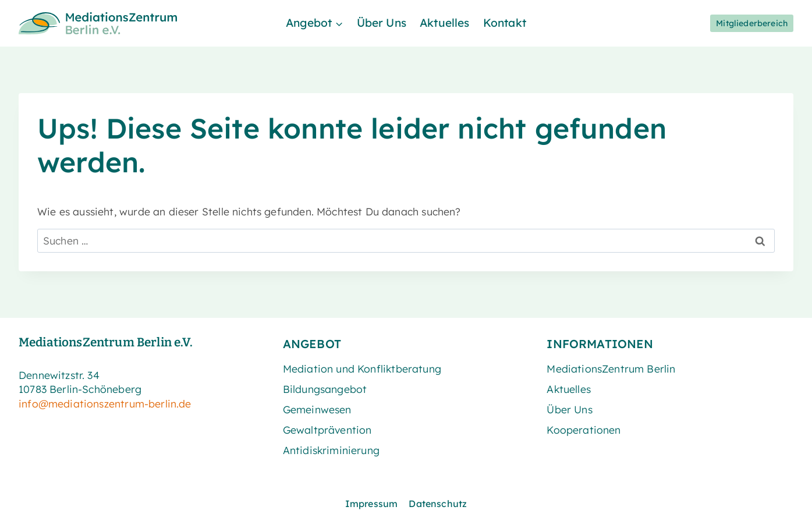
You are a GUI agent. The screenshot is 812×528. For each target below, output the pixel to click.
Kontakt (505, 23)
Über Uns (382, 23)
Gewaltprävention (327, 430)
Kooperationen (584, 430)
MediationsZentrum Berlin (611, 368)
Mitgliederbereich (752, 23)
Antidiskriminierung (331, 450)
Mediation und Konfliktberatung (362, 368)
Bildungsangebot (325, 389)
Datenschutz (438, 504)
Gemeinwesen (317, 409)
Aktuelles (445, 23)
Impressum (372, 504)
